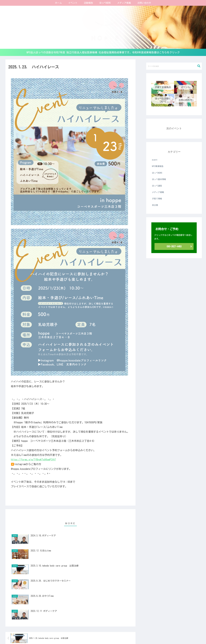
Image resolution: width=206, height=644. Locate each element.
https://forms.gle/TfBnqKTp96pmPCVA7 (33, 460)
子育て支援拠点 (52, 635)
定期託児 (77, 635)
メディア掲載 (140, 635)
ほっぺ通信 (89, 635)
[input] (174, 66)
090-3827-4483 (174, 246)
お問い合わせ (155, 635)
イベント (66, 635)
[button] (199, 66)
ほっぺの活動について (107, 635)
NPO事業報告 (125, 635)
